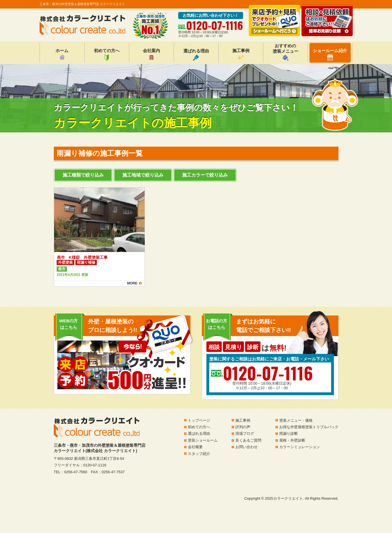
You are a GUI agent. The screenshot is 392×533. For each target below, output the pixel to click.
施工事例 (241, 54)
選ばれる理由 (196, 55)
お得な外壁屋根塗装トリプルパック (309, 427)
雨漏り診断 (289, 433)
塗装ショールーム (203, 440)
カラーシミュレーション (300, 447)
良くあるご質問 (248, 440)
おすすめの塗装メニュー (286, 52)
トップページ (199, 420)
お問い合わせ (247, 447)
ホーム (62, 54)
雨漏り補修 (86, 262)
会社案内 (151, 54)
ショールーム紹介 (330, 54)
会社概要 (195, 447)
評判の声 (243, 427)
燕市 (62, 269)
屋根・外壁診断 (292, 440)
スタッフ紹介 (199, 454)
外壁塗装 (65, 262)
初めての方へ (107, 54)
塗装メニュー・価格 (296, 420)
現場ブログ (245, 433)
